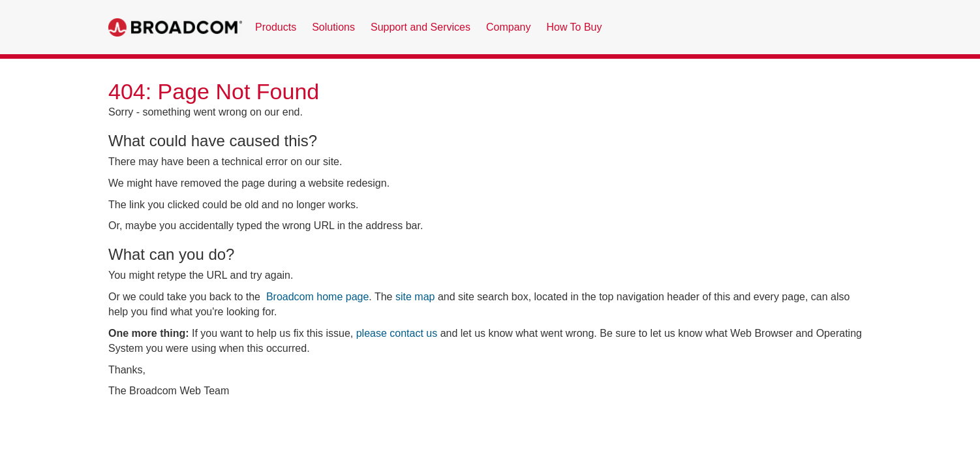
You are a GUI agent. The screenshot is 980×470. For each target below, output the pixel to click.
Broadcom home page (317, 297)
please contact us (397, 333)
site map (415, 297)
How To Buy (574, 27)
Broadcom (175, 27)
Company (508, 27)
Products (276, 27)
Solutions (333, 27)
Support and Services (421, 27)
